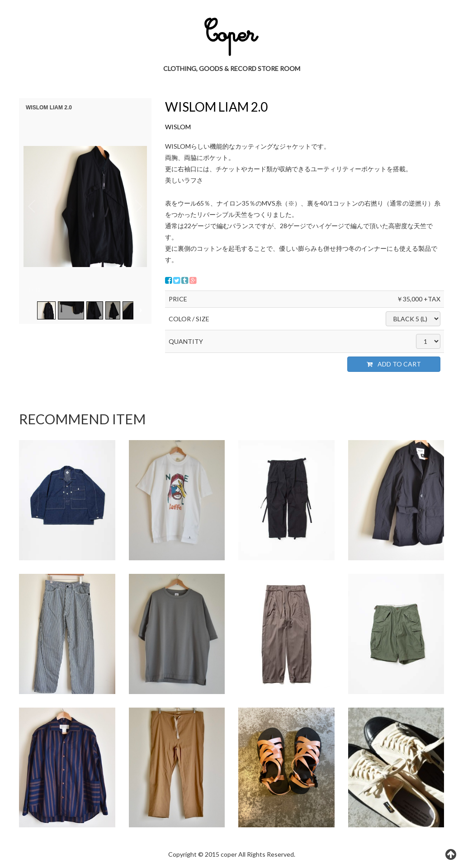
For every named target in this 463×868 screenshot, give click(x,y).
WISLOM (178, 127)
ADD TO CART (394, 364)
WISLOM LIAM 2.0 (216, 107)
